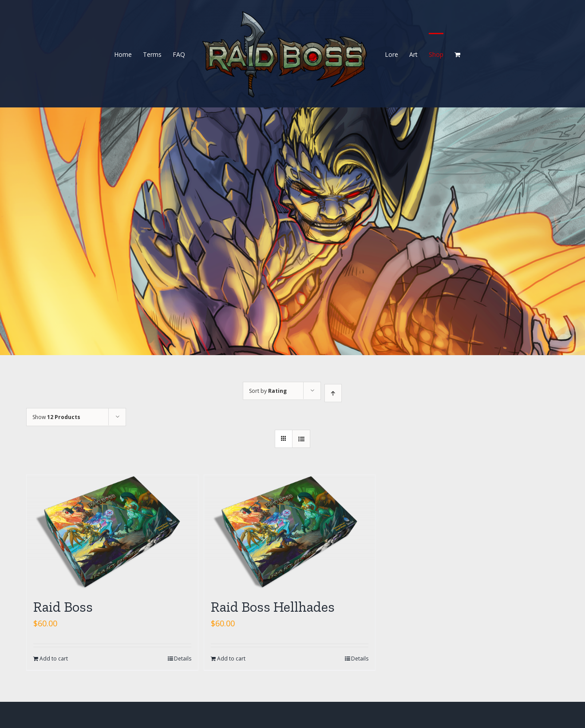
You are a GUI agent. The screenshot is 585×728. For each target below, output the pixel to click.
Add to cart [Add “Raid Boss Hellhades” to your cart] (231, 659)
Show (56, 417)
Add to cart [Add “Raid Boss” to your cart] (54, 659)
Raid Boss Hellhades (273, 607)
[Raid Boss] (112, 532)
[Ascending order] (333, 393)
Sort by (268, 391)
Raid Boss (63, 607)
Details (183, 659)
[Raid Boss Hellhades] (290, 532)
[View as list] (301, 439)
